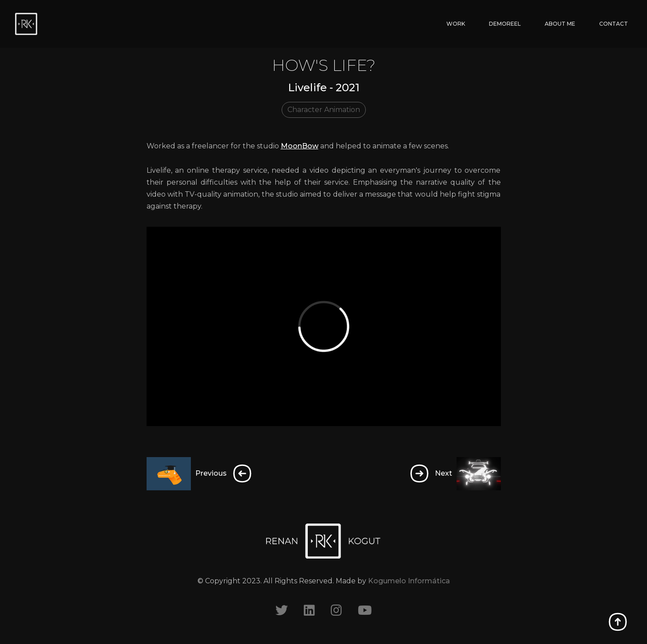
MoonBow (300, 146)
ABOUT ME (560, 24)
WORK (456, 24)
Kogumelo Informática (409, 581)
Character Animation (324, 110)
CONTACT (614, 24)
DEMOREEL (505, 24)
